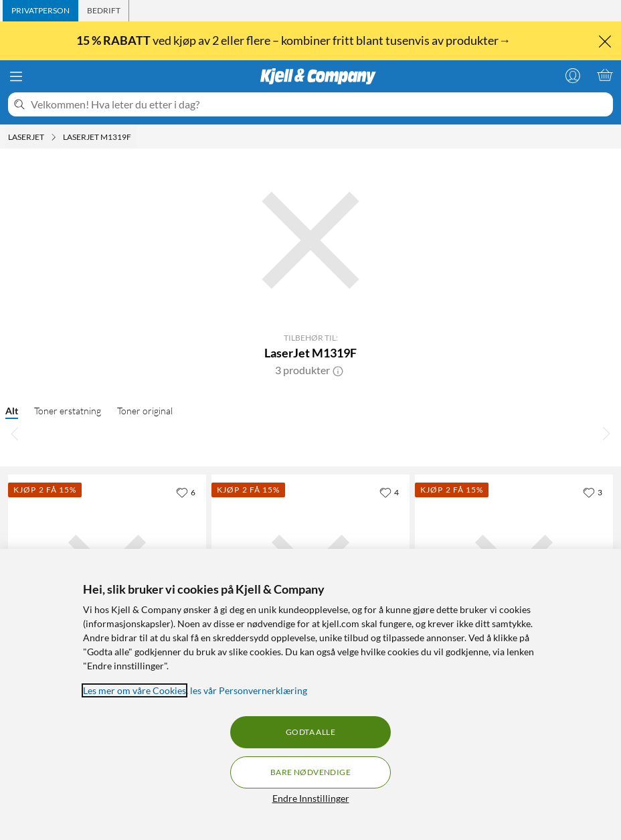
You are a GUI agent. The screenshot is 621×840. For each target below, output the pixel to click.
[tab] (40, 11)
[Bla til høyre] (606, 433)
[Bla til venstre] (15, 433)
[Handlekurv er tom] (605, 75)
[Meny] (16, 76)
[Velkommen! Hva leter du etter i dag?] (319, 104)
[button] (338, 370)
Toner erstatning (68, 411)
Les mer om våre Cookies (135, 690)
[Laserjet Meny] (54, 137)
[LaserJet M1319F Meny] (135, 137)
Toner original (145, 411)
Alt (12, 411)
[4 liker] (389, 492)
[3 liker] (593, 492)
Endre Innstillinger (311, 798)
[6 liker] (186, 492)
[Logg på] (573, 75)
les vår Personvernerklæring (249, 690)
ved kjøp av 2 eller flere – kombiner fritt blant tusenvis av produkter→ (294, 40)
